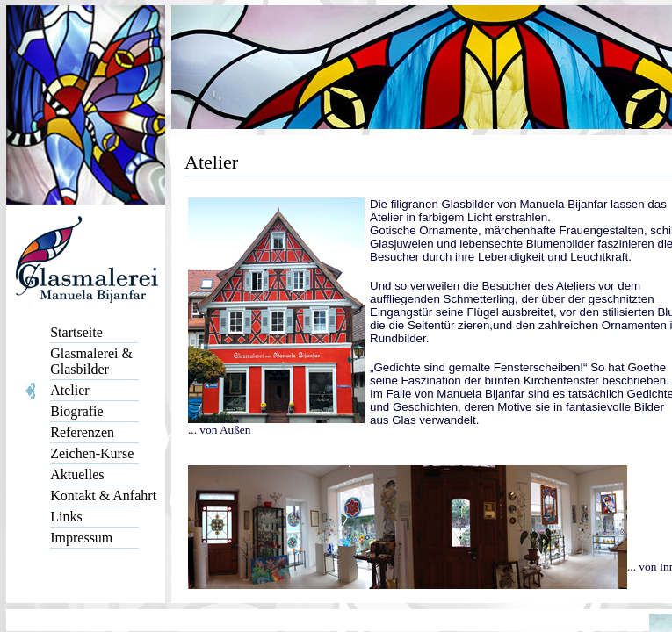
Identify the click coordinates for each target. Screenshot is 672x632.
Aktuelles (77, 474)
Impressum (81, 538)
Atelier (69, 390)
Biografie (76, 411)
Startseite (76, 332)
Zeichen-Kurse (92, 453)
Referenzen (82, 432)
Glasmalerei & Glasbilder (91, 361)
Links (66, 517)
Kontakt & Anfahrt (103, 496)
